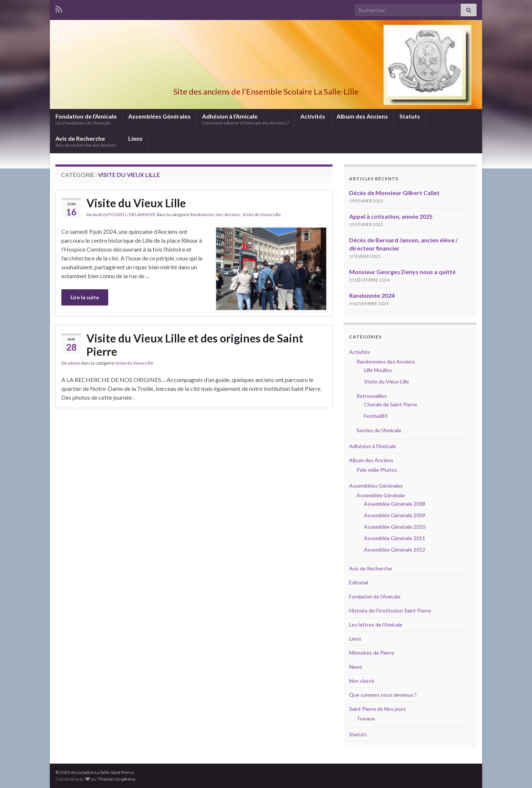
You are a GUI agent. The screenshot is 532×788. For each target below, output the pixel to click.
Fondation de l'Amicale (375, 596)
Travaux (366, 718)
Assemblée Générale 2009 (395, 515)
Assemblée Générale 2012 (395, 550)
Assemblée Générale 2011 (395, 538)
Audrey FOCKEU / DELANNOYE (124, 214)
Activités (313, 116)
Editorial (359, 582)
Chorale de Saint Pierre (391, 404)
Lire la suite (85, 297)
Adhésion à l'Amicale (373, 446)
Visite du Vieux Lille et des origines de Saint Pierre (195, 345)
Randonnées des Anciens (215, 214)
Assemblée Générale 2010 (395, 527)
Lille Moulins (378, 370)
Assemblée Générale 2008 (395, 504)
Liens (135, 138)
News (356, 667)
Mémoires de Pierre (372, 653)
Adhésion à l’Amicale (245, 119)
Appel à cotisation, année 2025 (391, 216)
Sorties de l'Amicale (379, 430)
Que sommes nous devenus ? (383, 695)
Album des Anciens (362, 116)
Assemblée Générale (381, 495)
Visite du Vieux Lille (136, 203)
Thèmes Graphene (117, 779)
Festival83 (376, 416)
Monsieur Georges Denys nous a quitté (402, 272)
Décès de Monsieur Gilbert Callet (394, 193)
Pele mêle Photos (377, 470)
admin (74, 363)
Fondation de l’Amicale (86, 119)
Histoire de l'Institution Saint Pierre (390, 610)
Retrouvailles (372, 396)
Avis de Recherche (86, 141)
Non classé (362, 681)
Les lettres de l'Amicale (376, 625)
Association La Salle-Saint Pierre (266, 79)
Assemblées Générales (159, 116)
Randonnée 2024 (372, 295)
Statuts (410, 116)
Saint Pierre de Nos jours (378, 709)
